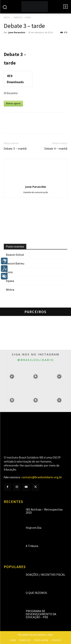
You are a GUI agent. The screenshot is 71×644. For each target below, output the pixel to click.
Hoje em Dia (34, 528)
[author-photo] (36, 181)
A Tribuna (32, 546)
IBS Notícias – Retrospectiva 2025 (44, 511)
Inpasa (10, 281)
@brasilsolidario (36, 360)
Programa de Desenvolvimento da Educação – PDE (41, 614)
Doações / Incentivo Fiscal (45, 575)
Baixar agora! (13, 103)
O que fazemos (36, 593)
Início (7, 17)
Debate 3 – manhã (15, 149)
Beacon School (15, 255)
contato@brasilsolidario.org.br (42, 477)
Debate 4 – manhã (56, 149)
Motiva (10, 290)
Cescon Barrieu (15, 264)
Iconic (9, 272)
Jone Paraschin (17, 32)
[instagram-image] (12, 376)
